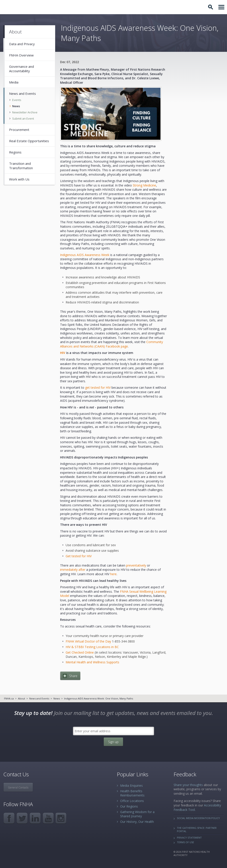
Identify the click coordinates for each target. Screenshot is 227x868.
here (113, 574)
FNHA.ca (9, 698)
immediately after (73, 570)
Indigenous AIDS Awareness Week (85, 255)
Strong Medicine (144, 185)
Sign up (113, 742)
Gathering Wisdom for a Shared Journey (137, 814)
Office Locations (132, 801)
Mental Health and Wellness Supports (92, 662)
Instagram (61, 818)
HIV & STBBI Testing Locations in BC (92, 647)
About (22, 698)
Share (73, 676)
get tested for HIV (97, 387)
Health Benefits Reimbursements (132, 793)
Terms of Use (185, 842)
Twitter (22, 818)
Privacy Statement (189, 838)
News (57, 698)
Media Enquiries (131, 785)
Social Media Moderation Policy (198, 818)
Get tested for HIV (79, 556)
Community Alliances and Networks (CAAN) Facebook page (112, 344)
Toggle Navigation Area (221, 7)
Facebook (9, 818)
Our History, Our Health (137, 822)
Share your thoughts (188, 785)
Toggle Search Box (211, 7)
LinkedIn (35, 818)
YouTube (48, 818)
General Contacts (18, 787)
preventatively (136, 565)
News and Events (39, 698)
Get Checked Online (80, 652)
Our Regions (129, 806)
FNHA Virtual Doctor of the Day (88, 641)
